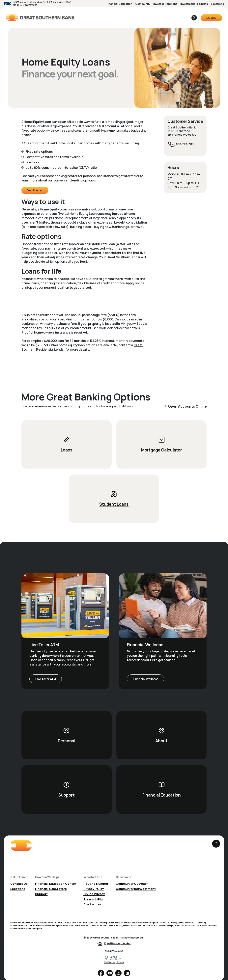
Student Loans (114, 498)
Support (66, 789)
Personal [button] (96, 14)
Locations (217, 4)
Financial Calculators (51, 883)
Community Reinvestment (136, 883)
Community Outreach (132, 877)
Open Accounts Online (187, 400)
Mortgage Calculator (161, 444)
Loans (67, 444)
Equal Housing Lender (117, 937)
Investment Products (194, 4)
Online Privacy (94, 888)
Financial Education (119, 4)
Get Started (35, 184)
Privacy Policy (94, 883)
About (161, 735)
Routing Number (96, 877)
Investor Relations (165, 4)
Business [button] (117, 14)
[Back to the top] (216, 837)
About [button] (136, 14)
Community (143, 4)
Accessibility (93, 893)
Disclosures (92, 898)
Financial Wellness (145, 673)
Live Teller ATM (46, 673)
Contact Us (19, 877)
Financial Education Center (56, 877)
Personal (67, 735)
